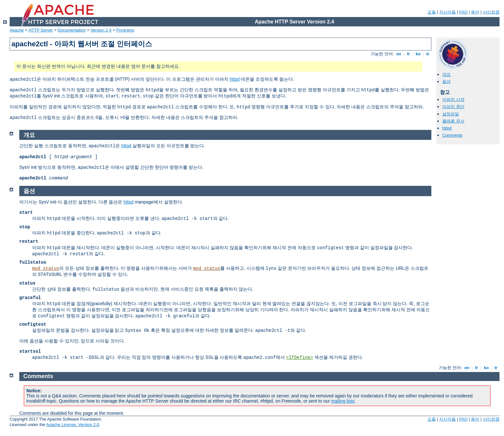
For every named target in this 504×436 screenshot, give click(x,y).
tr (428, 54)
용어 (475, 12)
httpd (234, 79)
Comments (452, 135)
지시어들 (447, 12)
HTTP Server (41, 30)
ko (418, 54)
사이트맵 (491, 12)
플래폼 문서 (453, 121)
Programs (125, 30)
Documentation (72, 30)
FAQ (464, 12)
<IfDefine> (300, 358)
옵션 (446, 82)
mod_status (46, 268)
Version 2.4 (101, 30)
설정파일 (451, 114)
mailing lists (343, 401)
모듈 (432, 12)
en (399, 54)
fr (408, 54)
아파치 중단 (453, 107)
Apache (17, 30)
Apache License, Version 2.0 (72, 425)
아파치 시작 (453, 100)
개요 (446, 74)
